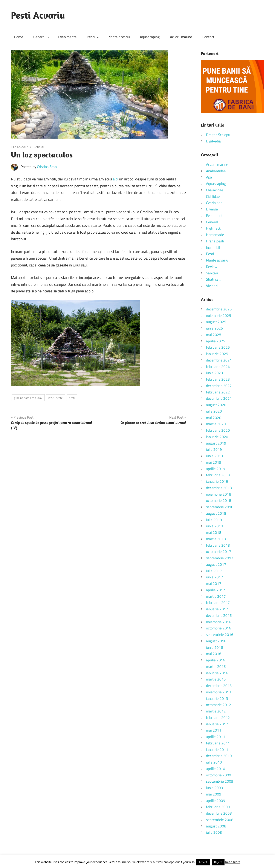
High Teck (213, 228)
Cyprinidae (214, 203)
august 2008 (216, 826)
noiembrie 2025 (219, 316)
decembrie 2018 (219, 488)
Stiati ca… (214, 279)
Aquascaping (150, 37)
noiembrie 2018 (219, 494)
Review (212, 267)
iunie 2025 (215, 328)
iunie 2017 (215, 577)
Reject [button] (218, 862)
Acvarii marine (181, 37)
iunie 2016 (215, 647)
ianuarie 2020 (217, 437)
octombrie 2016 (219, 628)
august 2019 (216, 443)
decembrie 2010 (219, 756)
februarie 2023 (218, 379)
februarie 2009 (218, 807)
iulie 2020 (214, 411)
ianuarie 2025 (217, 354)
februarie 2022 (218, 392)
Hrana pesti (215, 241)
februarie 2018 (218, 545)
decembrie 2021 (219, 398)
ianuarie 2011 (217, 750)
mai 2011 (214, 730)
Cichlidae (213, 197)
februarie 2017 (218, 603)
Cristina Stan (47, 167)
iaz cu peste (56, 398)
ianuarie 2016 (217, 673)
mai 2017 (214, 584)
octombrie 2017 (219, 552)
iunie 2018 (215, 526)
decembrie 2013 (219, 686)
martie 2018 (216, 539)
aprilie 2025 (216, 341)
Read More (233, 862)
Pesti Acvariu (38, 15)
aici (115, 179)
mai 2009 (214, 794)
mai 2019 (214, 462)
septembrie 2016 (220, 635)
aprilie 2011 (216, 737)
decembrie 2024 (219, 360)
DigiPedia (213, 141)
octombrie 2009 (219, 775)
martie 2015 (216, 679)
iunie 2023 (215, 373)
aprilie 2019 (216, 469)
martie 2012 (216, 711)
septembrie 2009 (220, 781)
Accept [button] (203, 862)
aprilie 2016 (216, 660)
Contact (208, 37)
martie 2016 (216, 667)
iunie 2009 (215, 788)
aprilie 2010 (216, 769)
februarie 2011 (218, 743)
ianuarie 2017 (217, 609)
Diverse (212, 209)
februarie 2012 (218, 718)
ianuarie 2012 (217, 724)
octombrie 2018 (219, 501)
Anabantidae (216, 171)
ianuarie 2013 (217, 699)
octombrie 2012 (219, 705)
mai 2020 (214, 418)
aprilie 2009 (216, 801)
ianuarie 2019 (217, 481)
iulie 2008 (214, 832)
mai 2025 (214, 335)
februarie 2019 (218, 475)
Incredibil (213, 248)
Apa (209, 177)
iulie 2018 (214, 520)
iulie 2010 (214, 762)
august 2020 (216, 405)
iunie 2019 (215, 456)
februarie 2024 (218, 367)
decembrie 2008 (219, 813)
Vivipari (212, 286)
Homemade (215, 235)
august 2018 (216, 513)
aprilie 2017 (216, 590)
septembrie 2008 (220, 820)
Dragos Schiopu (218, 135)
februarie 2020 (218, 430)
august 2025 (216, 322)
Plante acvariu (119, 37)
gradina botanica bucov (28, 398)
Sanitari (212, 273)
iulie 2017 (214, 571)
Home (19, 37)
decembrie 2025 (219, 309)
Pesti (93, 37)
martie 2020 (216, 424)
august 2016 (216, 641)
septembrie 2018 (220, 507)
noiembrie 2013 (219, 692)
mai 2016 (214, 654)
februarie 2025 (218, 347)
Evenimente (67, 37)
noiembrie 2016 (219, 622)
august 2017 (216, 564)
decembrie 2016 (219, 615)
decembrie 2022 (219, 386)
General (41, 37)
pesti (72, 398)
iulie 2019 (214, 449)
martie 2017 (216, 596)
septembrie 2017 (220, 558)
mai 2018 (214, 532)
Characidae (215, 190)
